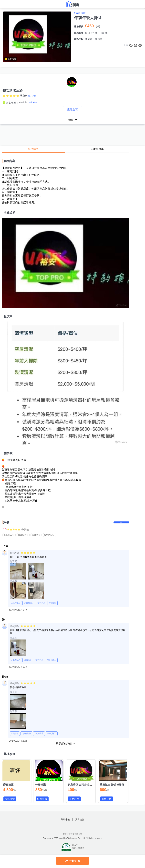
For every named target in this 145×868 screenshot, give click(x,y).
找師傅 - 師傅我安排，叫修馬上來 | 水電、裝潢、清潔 (72, 4)
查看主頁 (72, 110)
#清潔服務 (32, 102)
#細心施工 (16, 607)
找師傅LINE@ (77, 831)
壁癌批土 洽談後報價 (112, 789)
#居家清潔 (80, 13)
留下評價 (119, 525)
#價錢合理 (41, 607)
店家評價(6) (98, 150)
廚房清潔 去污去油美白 (81, 789)
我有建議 (80, 823)
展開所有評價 (64, 748)
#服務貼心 (28, 607)
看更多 (71, 120)
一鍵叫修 (75, 861)
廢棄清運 (8, 789)
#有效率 (53, 607)
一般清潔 (41, 789)
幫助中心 (65, 823)
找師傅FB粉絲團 (68, 831)
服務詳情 (33, 150)
